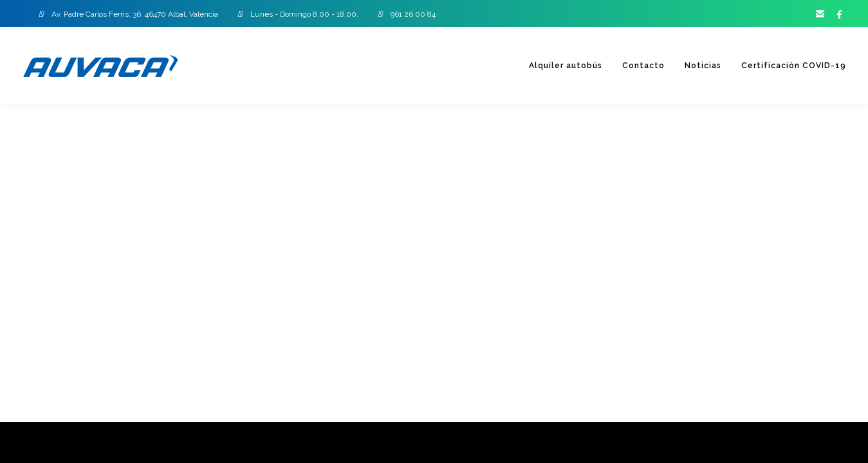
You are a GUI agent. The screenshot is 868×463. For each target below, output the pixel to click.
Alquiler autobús (559, 66)
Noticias (700, 66)
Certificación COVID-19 (792, 66)
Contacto (638, 66)
